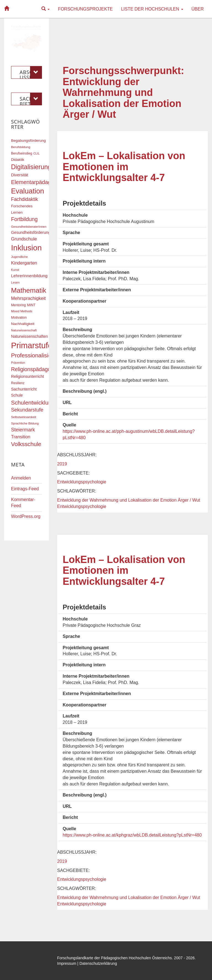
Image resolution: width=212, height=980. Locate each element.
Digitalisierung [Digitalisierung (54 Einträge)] (31, 167)
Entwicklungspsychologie (82, 482)
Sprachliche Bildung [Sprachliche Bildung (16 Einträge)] (25, 423)
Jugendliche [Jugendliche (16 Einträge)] (19, 257)
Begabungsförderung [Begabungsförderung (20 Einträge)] (28, 141)
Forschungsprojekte (85, 9)
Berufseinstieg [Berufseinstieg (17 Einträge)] (22, 153)
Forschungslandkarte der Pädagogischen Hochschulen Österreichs (115, 958)
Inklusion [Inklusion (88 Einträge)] (26, 248)
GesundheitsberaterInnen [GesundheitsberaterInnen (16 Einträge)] (29, 227)
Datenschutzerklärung (98, 963)
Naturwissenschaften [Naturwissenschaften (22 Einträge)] (30, 336)
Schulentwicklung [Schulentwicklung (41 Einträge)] (33, 403)
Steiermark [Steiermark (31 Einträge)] (23, 430)
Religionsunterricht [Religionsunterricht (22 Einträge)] (27, 376)
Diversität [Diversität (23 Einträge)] (20, 175)
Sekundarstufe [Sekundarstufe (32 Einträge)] (27, 410)
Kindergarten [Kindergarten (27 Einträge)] (24, 263)
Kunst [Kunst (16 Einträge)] (15, 270)
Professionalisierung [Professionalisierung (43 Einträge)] (37, 355)
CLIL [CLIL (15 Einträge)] (37, 153)
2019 (62, 464)
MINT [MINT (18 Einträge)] (31, 305)
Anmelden (21, 478)
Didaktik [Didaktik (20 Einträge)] (18, 160)
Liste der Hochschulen (152, 9)
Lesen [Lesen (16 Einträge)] (15, 282)
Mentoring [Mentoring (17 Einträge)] (18, 305)
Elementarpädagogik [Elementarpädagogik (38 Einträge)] (36, 182)
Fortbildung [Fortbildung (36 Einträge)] (24, 219)
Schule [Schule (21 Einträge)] (17, 395)
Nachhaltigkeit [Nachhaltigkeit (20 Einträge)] (23, 324)
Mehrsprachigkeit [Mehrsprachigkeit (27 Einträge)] (28, 298)
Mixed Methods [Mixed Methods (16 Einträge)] (22, 311)
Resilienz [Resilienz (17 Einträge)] (18, 383)
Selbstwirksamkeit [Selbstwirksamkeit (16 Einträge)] (24, 417)
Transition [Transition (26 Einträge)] (21, 437)
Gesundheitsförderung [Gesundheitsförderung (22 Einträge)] (31, 232)
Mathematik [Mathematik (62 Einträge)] (29, 290)
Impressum (67, 963)
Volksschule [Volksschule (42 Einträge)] (26, 444)
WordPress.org (26, 516)
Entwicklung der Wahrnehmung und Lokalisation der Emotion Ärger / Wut (129, 500)
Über (198, 9)
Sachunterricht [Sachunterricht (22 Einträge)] (24, 389)
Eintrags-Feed (25, 489)
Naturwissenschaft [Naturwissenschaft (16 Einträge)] (24, 330)
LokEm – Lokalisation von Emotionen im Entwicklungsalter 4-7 (124, 167)
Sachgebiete (31, 99)
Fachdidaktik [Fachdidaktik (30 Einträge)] (25, 199)
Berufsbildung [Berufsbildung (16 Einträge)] (21, 147)
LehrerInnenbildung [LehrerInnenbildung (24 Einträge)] (29, 276)
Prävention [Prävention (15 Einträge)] (18, 363)
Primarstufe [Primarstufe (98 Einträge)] (32, 345)
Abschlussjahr (31, 72)
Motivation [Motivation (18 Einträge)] (19, 318)
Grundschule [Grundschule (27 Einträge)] (24, 239)
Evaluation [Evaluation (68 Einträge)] (28, 191)
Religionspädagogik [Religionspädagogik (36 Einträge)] (34, 369)
